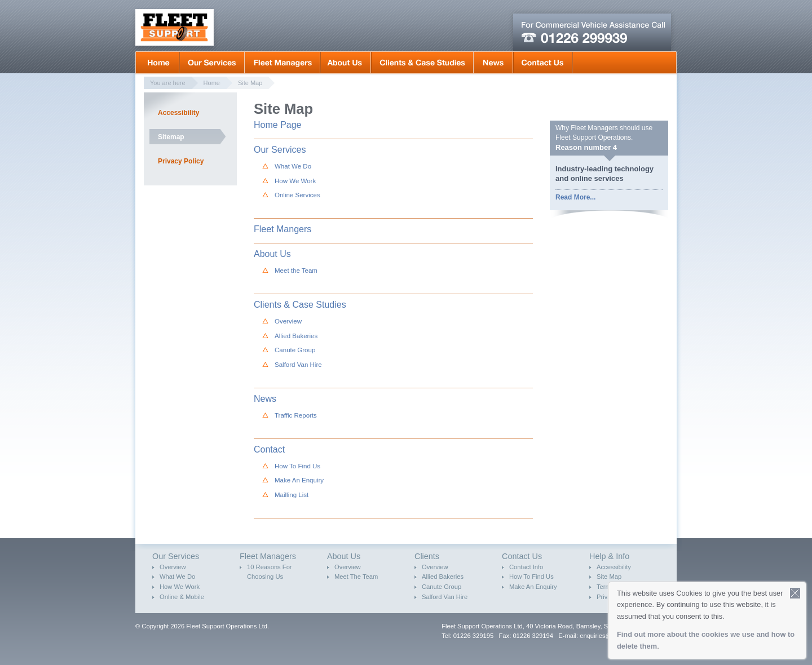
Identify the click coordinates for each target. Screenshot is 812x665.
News (493, 63)
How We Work (295, 181)
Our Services (212, 63)
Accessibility (178, 113)
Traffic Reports (296, 415)
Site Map (250, 83)
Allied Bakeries (296, 336)
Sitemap (171, 137)
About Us (346, 63)
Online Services (297, 195)
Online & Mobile (182, 597)
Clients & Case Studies (422, 63)
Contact (269, 449)
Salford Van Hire (298, 365)
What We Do (293, 166)
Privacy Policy (181, 161)
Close (795, 593)
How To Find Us (297, 466)
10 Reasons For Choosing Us (270, 572)
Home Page (278, 125)
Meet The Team (356, 577)
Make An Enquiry (299, 480)
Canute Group (295, 350)
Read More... (575, 197)
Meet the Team (296, 271)
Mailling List (292, 495)
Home (157, 63)
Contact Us (543, 63)
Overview (288, 321)
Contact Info (526, 567)
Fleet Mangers (283, 63)
